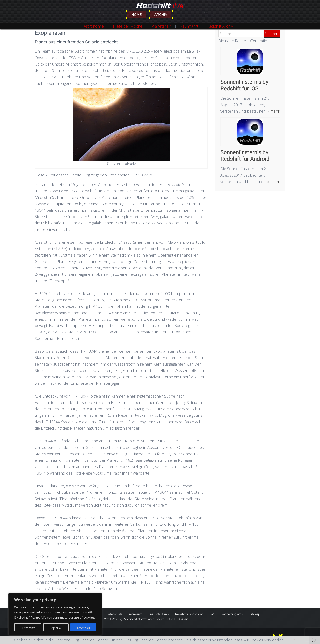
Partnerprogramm (232, 614)
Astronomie (94, 26)
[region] (55, 614)
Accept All (83, 628)
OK (293, 640)
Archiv (161, 15)
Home (137, 15)
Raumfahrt (189, 26)
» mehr (273, 111)
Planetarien (161, 26)
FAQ (212, 614)
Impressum (135, 614)
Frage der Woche (128, 26)
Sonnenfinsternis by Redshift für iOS (244, 85)
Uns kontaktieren (159, 614)
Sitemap (255, 614)
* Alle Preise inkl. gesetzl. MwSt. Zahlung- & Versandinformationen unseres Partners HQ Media (131, 619)
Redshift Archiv (220, 26)
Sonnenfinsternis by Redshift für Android (245, 156)
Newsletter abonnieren (189, 614)
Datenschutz (114, 614)
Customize (28, 628)
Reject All (56, 628)
